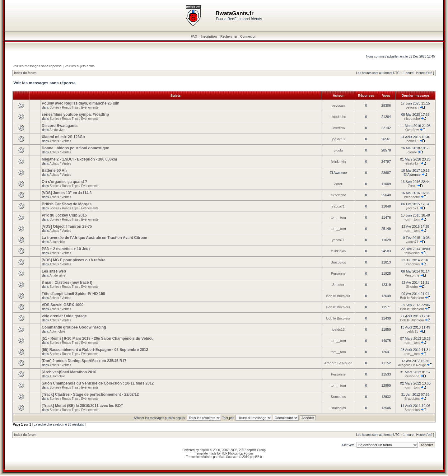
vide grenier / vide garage (64, 316)
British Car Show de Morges (67, 204)
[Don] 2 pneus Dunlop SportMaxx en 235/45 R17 (84, 361)
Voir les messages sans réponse (37, 66)
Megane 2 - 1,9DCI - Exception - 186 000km (79, 159)
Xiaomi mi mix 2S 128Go (63, 137)
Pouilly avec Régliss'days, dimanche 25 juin (81, 103)
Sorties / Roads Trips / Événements (74, 107)
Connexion (248, 37)
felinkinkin (338, 161)
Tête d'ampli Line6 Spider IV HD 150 (73, 294)
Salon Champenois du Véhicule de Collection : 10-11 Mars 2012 (98, 383)
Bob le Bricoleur (338, 296)
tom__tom (338, 217)
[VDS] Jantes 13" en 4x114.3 (67, 193)
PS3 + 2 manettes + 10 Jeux (66, 249)
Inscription (209, 37)
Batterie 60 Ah (54, 170)
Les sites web (54, 271)
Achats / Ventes (60, 141)
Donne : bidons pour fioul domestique (75, 148)
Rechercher (229, 37)
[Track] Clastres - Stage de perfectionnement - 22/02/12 (90, 394)
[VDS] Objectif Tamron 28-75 (67, 226)
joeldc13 (338, 139)
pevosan (338, 105)
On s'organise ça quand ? (64, 182)
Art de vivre (57, 130)
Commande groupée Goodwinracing (74, 327)
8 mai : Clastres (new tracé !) (67, 282)
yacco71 (338, 206)
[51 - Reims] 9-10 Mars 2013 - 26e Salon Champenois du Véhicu (98, 338)
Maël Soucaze (228, 457)
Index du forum (25, 73)
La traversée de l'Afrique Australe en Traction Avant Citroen (94, 238)
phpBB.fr (256, 457)
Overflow (338, 128)
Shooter (338, 285)
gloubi (338, 150)
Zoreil (338, 184)
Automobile (57, 242)
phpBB (204, 450)
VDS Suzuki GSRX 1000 (63, 305)
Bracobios (338, 262)
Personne (338, 273)
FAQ (194, 37)
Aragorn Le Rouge (338, 363)
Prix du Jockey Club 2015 (64, 215)
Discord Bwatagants (60, 126)
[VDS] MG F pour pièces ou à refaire (74, 260)
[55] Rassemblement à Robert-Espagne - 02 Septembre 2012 (95, 350)
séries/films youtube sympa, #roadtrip (75, 114)
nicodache (338, 117)
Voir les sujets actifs (79, 66)
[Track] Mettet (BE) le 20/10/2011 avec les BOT (82, 406)
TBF (224, 453)
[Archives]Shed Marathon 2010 (69, 372)
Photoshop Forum (240, 453)
